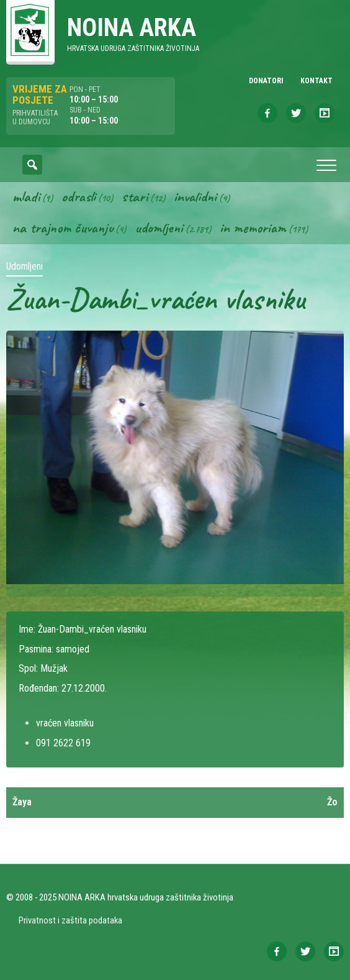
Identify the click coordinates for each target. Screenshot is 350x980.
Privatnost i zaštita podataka (70, 920)
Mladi (26, 196)
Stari (135, 196)
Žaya (22, 802)
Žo (332, 802)
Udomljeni (159, 227)
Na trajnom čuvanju (63, 227)
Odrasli (79, 196)
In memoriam (253, 227)
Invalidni (195, 196)
